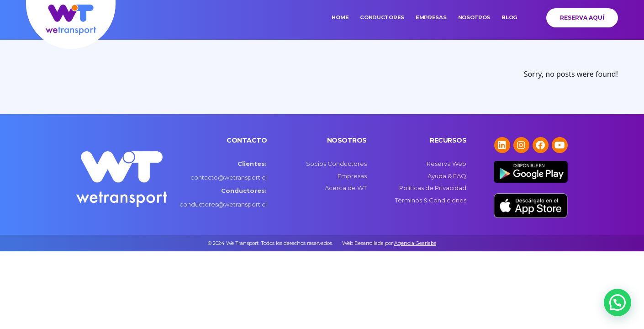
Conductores (382, 17)
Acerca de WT (346, 188)
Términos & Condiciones (431, 200)
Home (340, 17)
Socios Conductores (336, 164)
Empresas (431, 17)
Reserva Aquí (582, 18)
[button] (617, 302)
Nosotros (474, 17)
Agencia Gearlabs (415, 243)
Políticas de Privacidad (433, 188)
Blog (509, 17)
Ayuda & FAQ (447, 176)
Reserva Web (446, 164)
